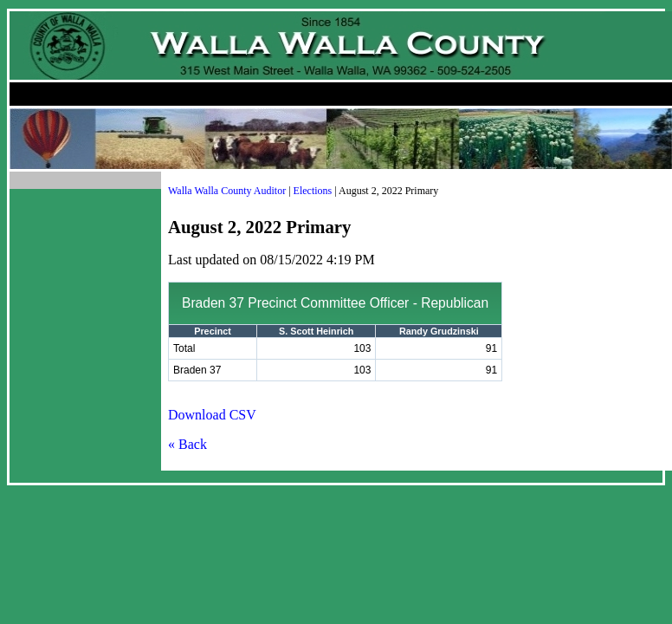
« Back (187, 444)
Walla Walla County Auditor (227, 191)
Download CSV (212, 415)
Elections (313, 191)
